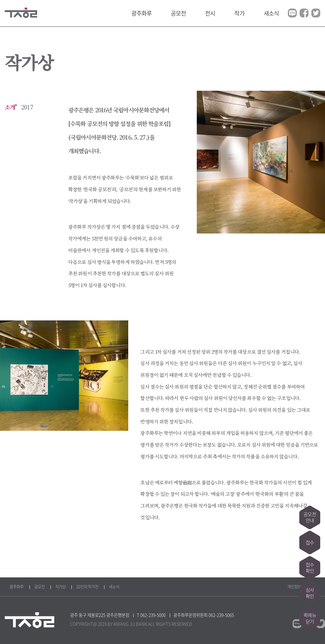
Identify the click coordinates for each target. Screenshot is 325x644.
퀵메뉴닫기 (310, 618)
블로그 (292, 13)
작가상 (60, 586)
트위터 (316, 13)
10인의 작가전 (87, 586)
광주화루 (142, 13)
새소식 (271, 13)
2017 (27, 107)
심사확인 (310, 593)
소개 (10, 107)
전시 (210, 13)
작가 (239, 13)
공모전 (178, 13)
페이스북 (304, 13)
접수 (310, 542)
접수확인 (310, 568)
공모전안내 (310, 517)
